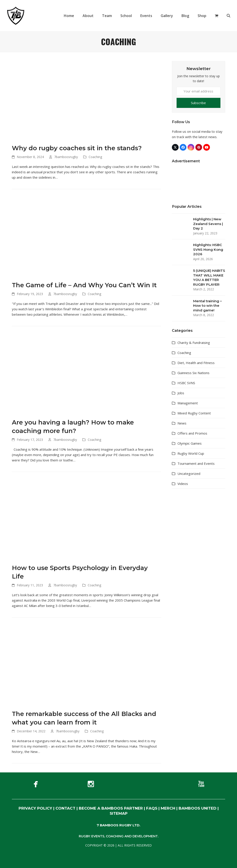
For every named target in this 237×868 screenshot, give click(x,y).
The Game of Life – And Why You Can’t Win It (84, 285)
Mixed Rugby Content (194, 413)
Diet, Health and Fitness (196, 363)
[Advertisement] (199, 563)
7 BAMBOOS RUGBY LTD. (118, 825)
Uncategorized (189, 474)
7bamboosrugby (66, 157)
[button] (217, 16)
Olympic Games (190, 443)
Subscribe (198, 103)
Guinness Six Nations (193, 373)
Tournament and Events (196, 463)
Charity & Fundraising (194, 343)
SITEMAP (119, 813)
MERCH (168, 808)
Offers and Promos (192, 433)
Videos (183, 484)
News (182, 423)
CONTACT (65, 808)
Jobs (181, 393)
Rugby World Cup (191, 453)
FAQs (152, 808)
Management (188, 403)
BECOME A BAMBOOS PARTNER (111, 808)
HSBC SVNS (186, 383)
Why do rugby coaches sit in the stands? (77, 148)
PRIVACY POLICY (35, 808)
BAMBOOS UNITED (197, 808)
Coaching (95, 157)
